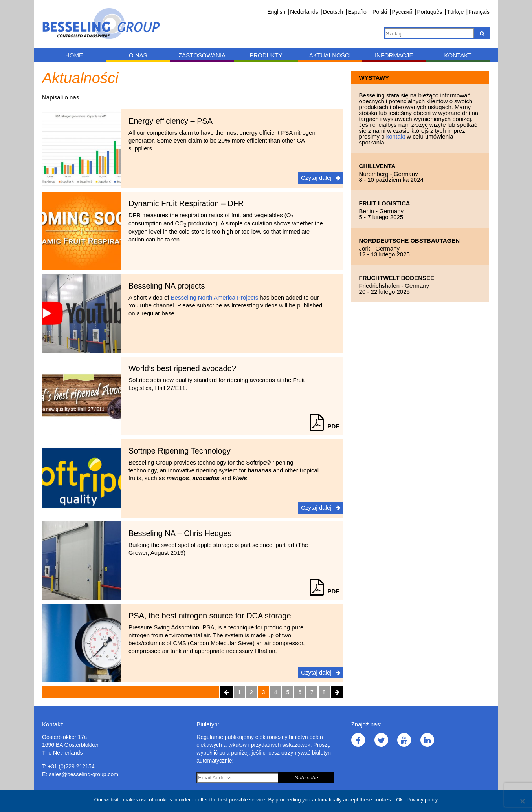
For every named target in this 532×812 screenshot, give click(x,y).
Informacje (394, 55)
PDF (325, 426)
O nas (138, 55)
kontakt (397, 136)
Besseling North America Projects (215, 297)
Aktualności (330, 55)
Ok (399, 800)
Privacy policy (422, 800)
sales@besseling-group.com (83, 774)
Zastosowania (202, 55)
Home (74, 55)
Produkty (266, 55)
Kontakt (458, 55)
